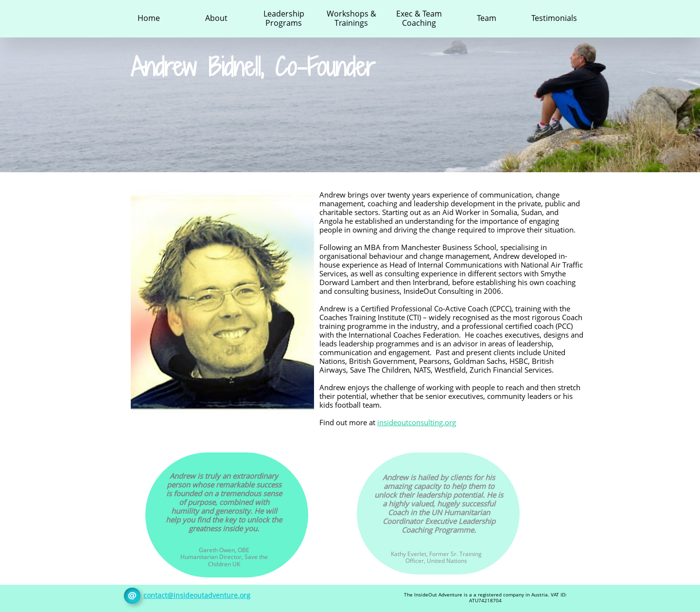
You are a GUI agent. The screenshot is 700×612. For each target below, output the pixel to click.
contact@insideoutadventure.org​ (197, 595)
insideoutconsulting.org (417, 422)
